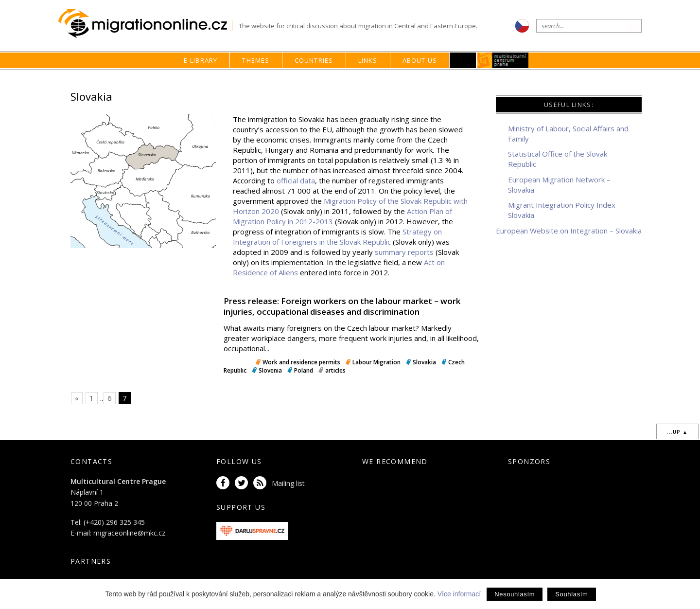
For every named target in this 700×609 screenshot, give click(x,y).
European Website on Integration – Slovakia (569, 231)
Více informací (459, 594)
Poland (304, 370)
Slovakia (424, 362)
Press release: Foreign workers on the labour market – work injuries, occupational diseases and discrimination (342, 306)
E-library (201, 60)
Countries (314, 60)
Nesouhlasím (515, 594)
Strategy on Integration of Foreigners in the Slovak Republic (337, 237)
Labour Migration (376, 362)
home (431, 79)
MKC (503, 60)
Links (368, 60)
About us (420, 60)
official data (296, 180)
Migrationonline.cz (145, 24)
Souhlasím (571, 594)
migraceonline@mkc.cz (129, 533)
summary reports (404, 252)
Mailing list (288, 483)
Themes (256, 60)
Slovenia (270, 370)
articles (335, 370)
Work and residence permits (301, 362)
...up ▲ (677, 432)
